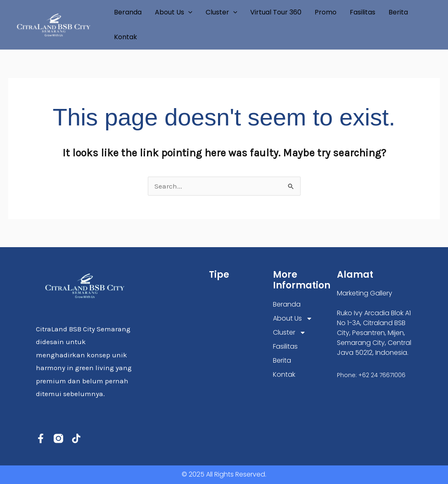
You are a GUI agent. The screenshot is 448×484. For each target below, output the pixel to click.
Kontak (126, 37)
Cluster (222, 12)
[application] (188, 12)
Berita (398, 12)
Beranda (128, 12)
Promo (326, 12)
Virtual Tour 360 (276, 12)
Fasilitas (363, 12)
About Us (174, 12)
